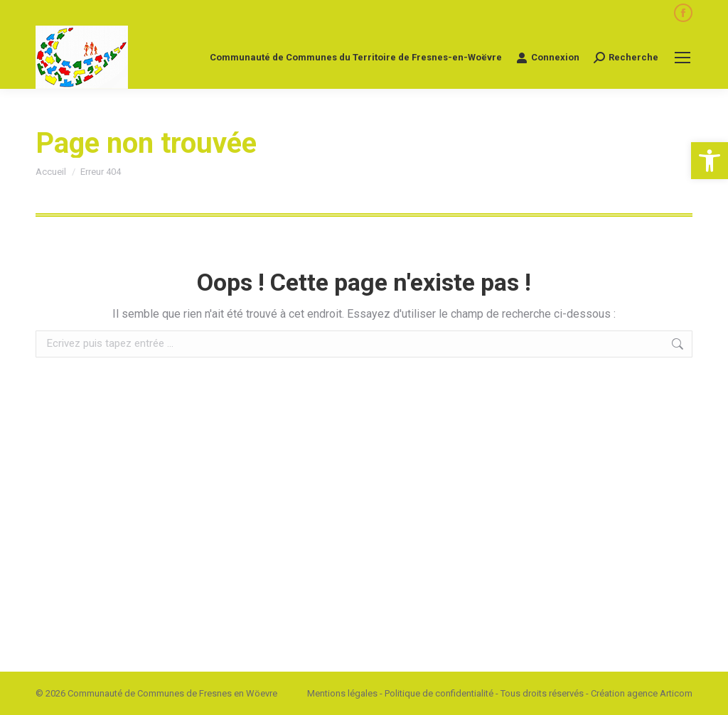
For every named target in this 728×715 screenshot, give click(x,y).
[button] (710, 161)
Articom (676, 693)
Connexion (548, 58)
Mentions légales (342, 693)
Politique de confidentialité (439, 693)
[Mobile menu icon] (682, 58)
